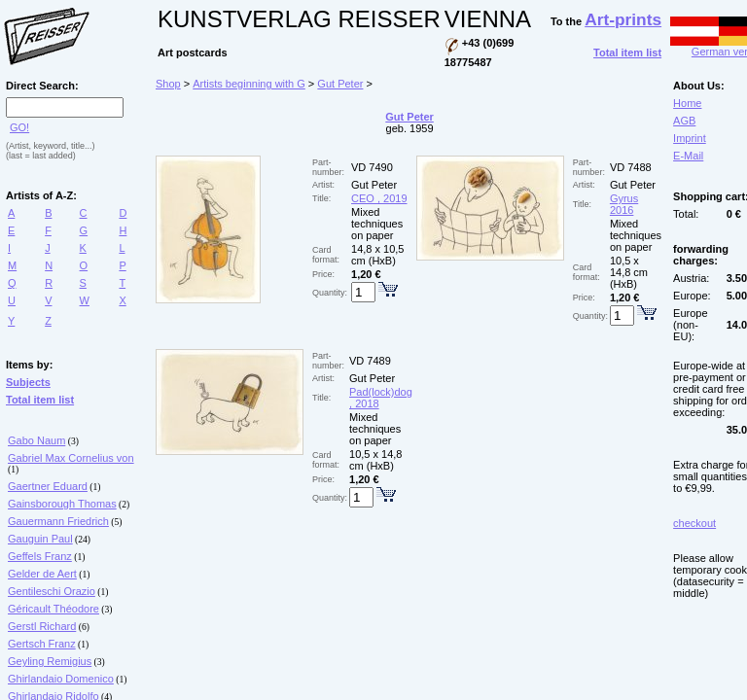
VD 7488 (631, 167)
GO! (19, 127)
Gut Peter (340, 84)
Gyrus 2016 (624, 204)
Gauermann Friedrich (58, 521)
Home (687, 103)
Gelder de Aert (42, 574)
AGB (684, 121)
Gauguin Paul (40, 539)
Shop (168, 84)
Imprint (690, 138)
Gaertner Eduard (48, 486)
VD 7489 (370, 361)
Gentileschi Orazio (52, 591)
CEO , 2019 (379, 198)
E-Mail (688, 156)
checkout (694, 523)
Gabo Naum (36, 440)
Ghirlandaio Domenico (61, 679)
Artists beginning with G (249, 84)
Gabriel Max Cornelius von (71, 458)
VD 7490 (372, 167)
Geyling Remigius (50, 661)
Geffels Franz (40, 556)
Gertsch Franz (42, 644)
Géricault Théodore (53, 609)
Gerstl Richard (42, 626)
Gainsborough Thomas (62, 504)
